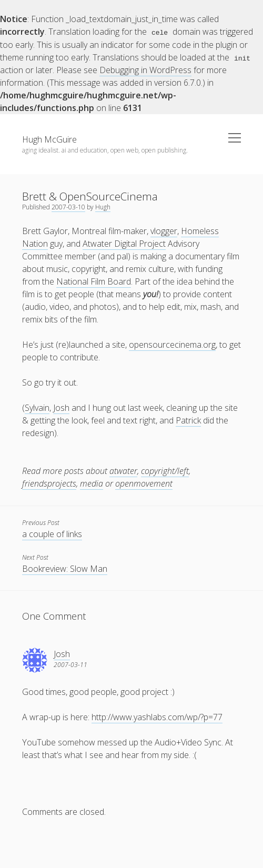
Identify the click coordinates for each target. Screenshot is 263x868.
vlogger (164, 230)
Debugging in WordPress (145, 69)
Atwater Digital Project (124, 243)
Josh (61, 407)
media (92, 483)
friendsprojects (49, 483)
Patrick (188, 420)
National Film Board (94, 281)
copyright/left (165, 470)
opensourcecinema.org (172, 344)
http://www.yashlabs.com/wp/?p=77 (157, 716)
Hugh (103, 206)
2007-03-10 (68, 206)
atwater (123, 470)
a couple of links (52, 533)
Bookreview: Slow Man (65, 568)
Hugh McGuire (49, 139)
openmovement (144, 483)
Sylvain (37, 407)
